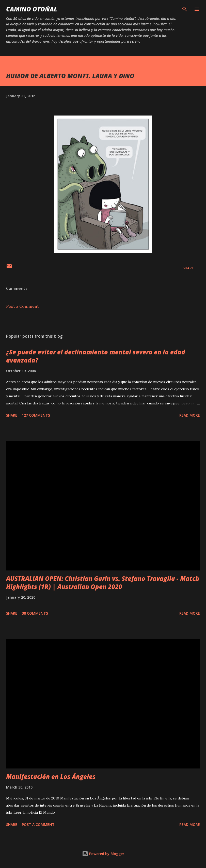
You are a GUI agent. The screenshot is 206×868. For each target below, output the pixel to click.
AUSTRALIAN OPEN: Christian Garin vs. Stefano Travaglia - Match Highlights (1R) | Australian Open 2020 (103, 583)
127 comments (36, 415)
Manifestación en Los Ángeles (51, 776)
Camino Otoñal (32, 9)
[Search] (185, 9)
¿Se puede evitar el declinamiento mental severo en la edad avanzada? (96, 356)
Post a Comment (22, 306)
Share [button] (188, 268)
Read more (190, 415)
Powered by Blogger (103, 854)
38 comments (35, 613)
